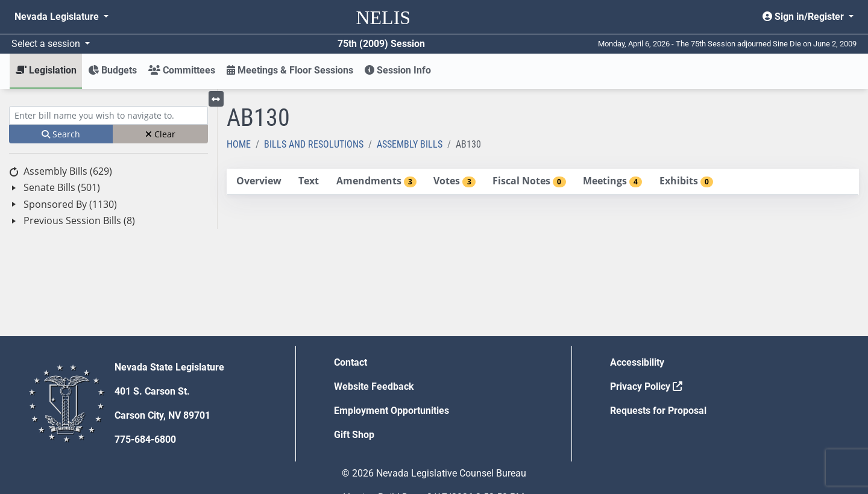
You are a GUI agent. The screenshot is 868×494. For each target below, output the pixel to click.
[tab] (259, 182)
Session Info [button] (398, 70)
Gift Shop (354, 435)
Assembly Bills (410, 144)
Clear (160, 134)
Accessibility (637, 362)
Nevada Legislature (58, 17)
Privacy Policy (646, 386)
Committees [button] (182, 70)
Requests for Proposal (658, 411)
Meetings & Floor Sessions (290, 70)
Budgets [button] (112, 70)
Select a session (47, 44)
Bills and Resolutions (314, 144)
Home (239, 144)
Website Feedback (374, 386)
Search (61, 134)
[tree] (108, 196)
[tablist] (543, 182)
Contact (351, 362)
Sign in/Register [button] (804, 17)
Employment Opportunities (392, 411)
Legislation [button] (46, 70)
